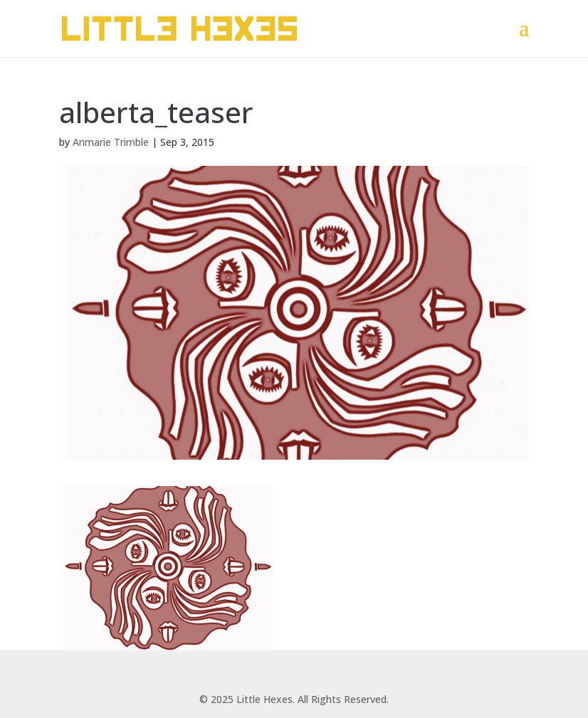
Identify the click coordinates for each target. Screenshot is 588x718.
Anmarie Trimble (111, 142)
